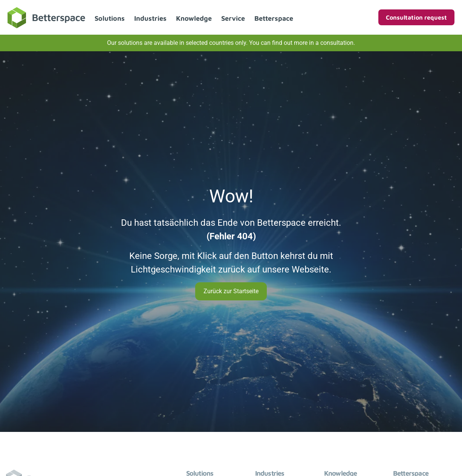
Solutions (110, 18)
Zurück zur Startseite (231, 291)
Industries (150, 18)
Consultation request (416, 17)
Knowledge (194, 18)
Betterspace (274, 18)
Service (233, 18)
